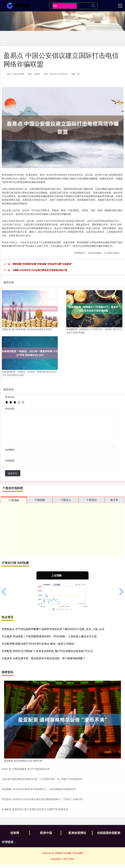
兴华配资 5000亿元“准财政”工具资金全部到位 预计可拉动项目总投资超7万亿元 (47, 651)
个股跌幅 (40, 500)
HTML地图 (77, 853)
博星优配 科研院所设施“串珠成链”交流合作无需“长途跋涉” (42, 264)
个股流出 (92, 500)
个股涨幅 (14, 500)
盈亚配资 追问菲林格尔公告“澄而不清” (23, 761)
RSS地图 (67, 853)
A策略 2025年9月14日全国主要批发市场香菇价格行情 (40, 270)
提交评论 (13, 473)
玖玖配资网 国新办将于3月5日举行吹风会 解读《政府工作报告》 (39, 644)
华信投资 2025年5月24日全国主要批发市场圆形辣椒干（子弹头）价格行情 (42, 799)
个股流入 (66, 500)
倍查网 (15, 833)
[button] (4, 592)
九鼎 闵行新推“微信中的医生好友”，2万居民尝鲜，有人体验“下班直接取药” (42, 779)
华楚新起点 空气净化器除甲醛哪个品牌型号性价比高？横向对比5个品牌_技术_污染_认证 (53, 629)
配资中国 (46, 833)
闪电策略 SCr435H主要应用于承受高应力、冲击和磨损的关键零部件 (39, 789)
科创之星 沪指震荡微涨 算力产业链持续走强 (25, 769)
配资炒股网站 (77, 833)
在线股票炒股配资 (109, 833)
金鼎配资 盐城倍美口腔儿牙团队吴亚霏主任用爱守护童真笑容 (35, 809)
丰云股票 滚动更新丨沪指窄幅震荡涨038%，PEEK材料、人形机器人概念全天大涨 (49, 636)
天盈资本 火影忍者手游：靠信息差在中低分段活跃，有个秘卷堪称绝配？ (44, 658)
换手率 (114, 500)
